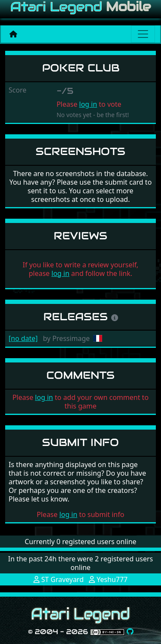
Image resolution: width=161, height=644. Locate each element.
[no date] (23, 338)
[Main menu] (143, 34)
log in (88, 104)
